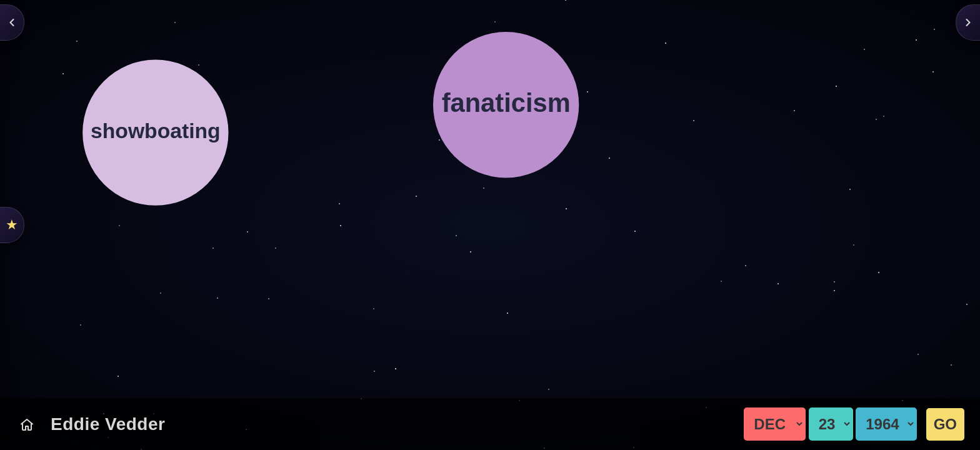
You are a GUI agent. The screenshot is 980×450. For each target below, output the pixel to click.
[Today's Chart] (27, 424)
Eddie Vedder (108, 424)
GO (945, 424)
